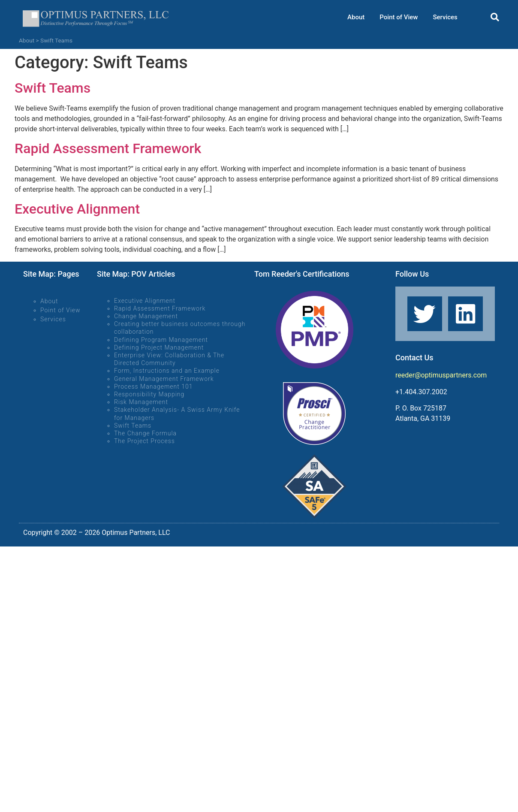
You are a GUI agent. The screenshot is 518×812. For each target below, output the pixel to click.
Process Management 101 (153, 386)
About (356, 17)
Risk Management (141, 402)
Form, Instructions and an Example (167, 371)
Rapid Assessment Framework (108, 148)
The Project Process (145, 441)
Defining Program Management (161, 340)
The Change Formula (145, 433)
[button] (495, 17)
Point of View (399, 17)
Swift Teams (53, 88)
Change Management (146, 316)
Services (445, 17)
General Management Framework (164, 379)
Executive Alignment (77, 209)
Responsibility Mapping (149, 394)
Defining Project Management (159, 347)
